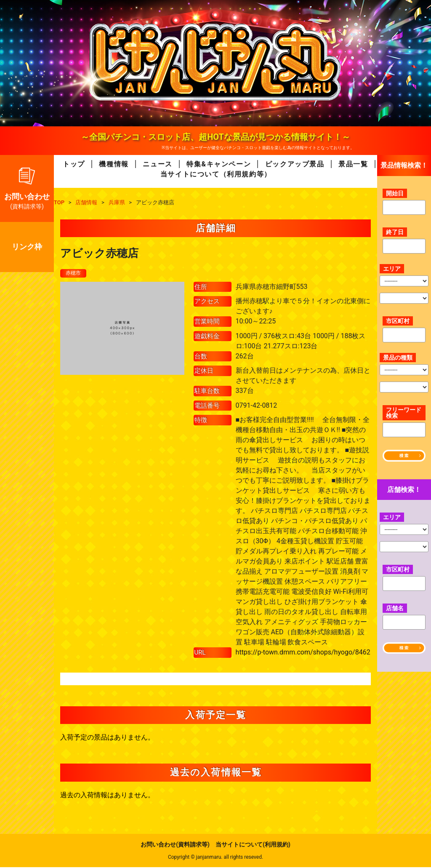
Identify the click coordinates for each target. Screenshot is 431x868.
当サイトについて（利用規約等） (216, 174)
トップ (74, 164)
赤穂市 (74, 273)
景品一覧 (353, 164)
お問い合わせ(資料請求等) (175, 845)
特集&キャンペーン (219, 164)
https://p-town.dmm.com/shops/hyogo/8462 (303, 653)
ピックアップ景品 (295, 164)
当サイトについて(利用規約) (253, 845)
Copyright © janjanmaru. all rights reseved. (215, 858)
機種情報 (114, 164)
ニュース (157, 164)
